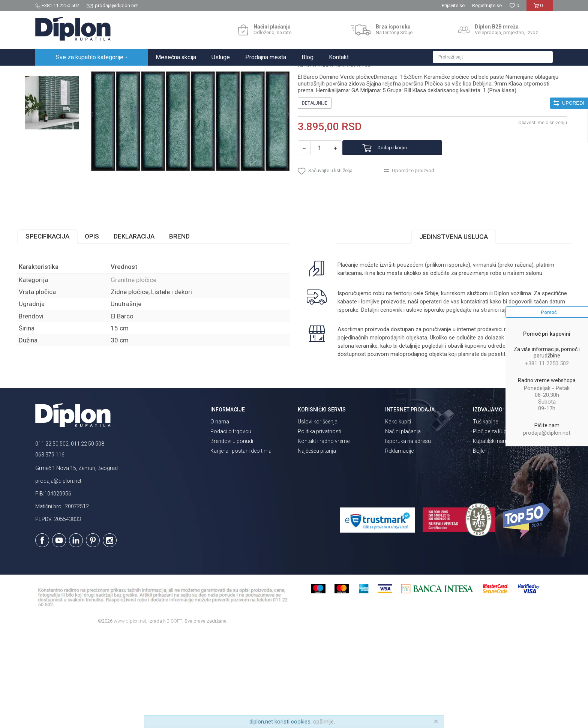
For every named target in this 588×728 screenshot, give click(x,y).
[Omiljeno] (514, 5)
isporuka (365, 397)
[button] (493, 57)
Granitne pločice (151, 74)
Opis (110, 315)
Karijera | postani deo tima (241, 546)
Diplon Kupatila (52, 74)
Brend (197, 315)
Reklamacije (399, 546)
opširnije (323, 722)
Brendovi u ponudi (232, 536)
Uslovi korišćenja (318, 516)
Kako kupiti (398, 516)
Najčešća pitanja (317, 546)
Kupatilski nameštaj (496, 536)
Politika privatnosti (319, 526)
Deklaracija (152, 315)
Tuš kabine (485, 516)
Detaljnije (315, 182)
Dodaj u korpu (404, 227)
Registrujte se (487, 5)
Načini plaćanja (403, 526)
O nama (220, 516)
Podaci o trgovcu (231, 526)
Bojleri (480, 546)
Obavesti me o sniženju (525, 201)
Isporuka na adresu (408, 536)
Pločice (120, 74)
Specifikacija (65, 315)
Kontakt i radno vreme (324, 536)
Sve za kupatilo (90, 74)
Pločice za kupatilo (495, 526)
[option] (68, 118)
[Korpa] (539, 8)
